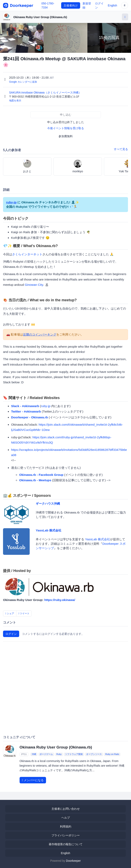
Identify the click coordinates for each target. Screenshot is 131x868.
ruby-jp (11, 202)
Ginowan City (34, 285)
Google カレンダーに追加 (23, 82)
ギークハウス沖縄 (48, 504)
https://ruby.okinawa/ (60, 600)
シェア (10, 613)
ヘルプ (66, 818)
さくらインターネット (27, 254)
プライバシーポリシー (66, 835)
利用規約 (66, 826)
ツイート (24, 613)
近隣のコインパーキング (40, 334)
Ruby (59, 754)
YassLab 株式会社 (49, 530)
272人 (24, 754)
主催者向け (71, 5)
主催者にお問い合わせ (66, 809)
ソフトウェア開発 (74, 754)
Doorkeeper (73, 861)
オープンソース (94, 754)
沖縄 (34, 754)
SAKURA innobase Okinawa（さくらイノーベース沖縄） (46, 93)
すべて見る (121, 149)
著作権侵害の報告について (66, 844)
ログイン (11, 634)
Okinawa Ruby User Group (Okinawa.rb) (40, 17)
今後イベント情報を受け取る (66, 128)
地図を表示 (15, 101)
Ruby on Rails (112, 754)
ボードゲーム (46, 754)
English (112, 5)
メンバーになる (33, 780)
